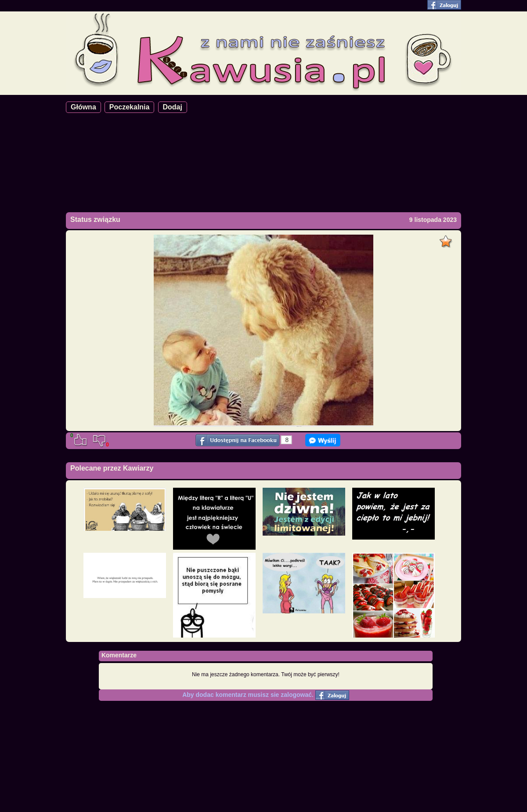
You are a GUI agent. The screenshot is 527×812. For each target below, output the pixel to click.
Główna (83, 107)
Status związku (95, 219)
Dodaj (173, 107)
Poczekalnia (130, 107)
